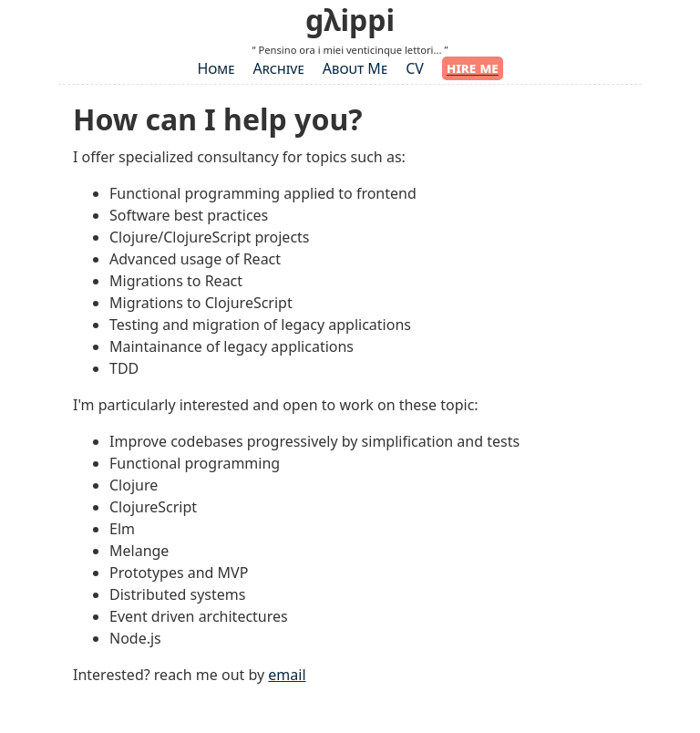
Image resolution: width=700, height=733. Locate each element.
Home (216, 68)
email (287, 675)
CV (415, 68)
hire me (473, 67)
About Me (355, 68)
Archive (278, 68)
